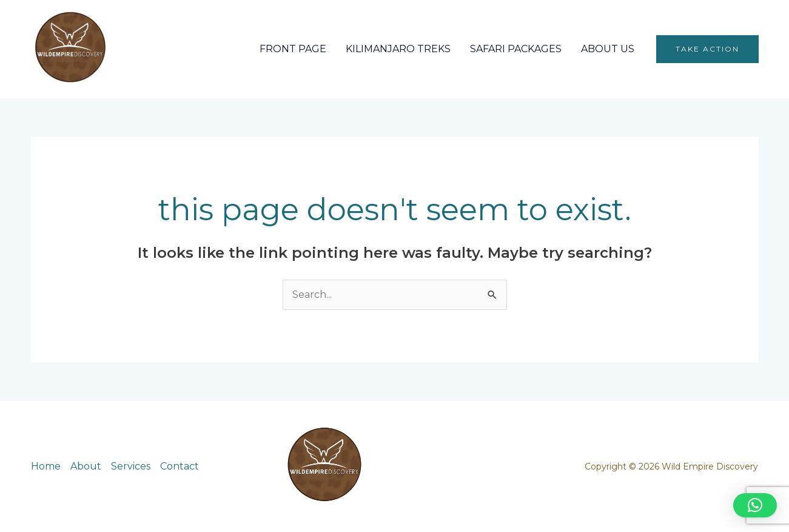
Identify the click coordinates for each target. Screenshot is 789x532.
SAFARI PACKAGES (516, 49)
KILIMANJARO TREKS (398, 49)
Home (46, 466)
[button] (707, 49)
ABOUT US (608, 49)
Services (131, 466)
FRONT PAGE (293, 49)
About (86, 466)
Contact (180, 466)
